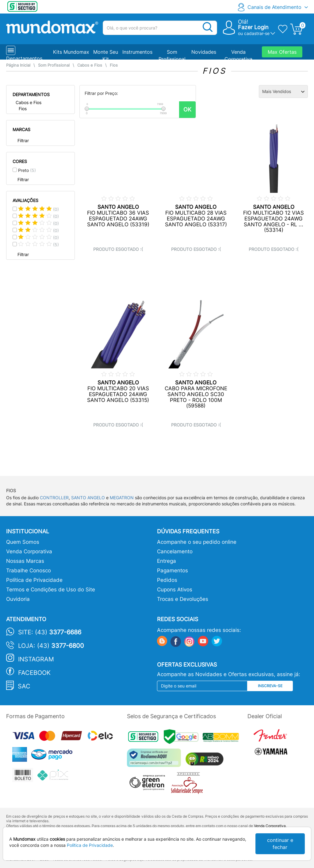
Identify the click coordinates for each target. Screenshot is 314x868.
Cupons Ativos (175, 590)
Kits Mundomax (71, 52)
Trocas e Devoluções (183, 599)
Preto (27, 170)
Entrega (167, 561)
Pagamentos (172, 570)
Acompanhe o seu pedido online (197, 542)
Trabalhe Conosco (29, 570)
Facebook (34, 673)
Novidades (204, 52)
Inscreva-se (270, 686)
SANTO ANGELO (88, 498)
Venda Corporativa (29, 551)
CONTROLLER (54, 498)
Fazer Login (253, 27)
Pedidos (167, 580)
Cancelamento (175, 551)
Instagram (36, 659)
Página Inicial (18, 65)
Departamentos (24, 58)
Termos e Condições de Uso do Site (51, 590)
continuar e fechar (280, 844)
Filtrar (23, 140)
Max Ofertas (282, 52)
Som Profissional (54, 65)
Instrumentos (137, 52)
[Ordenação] (283, 91)
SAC (24, 686)
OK (187, 109)
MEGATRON (122, 498)
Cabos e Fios (90, 65)
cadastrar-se (257, 33)
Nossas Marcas (25, 561)
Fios (114, 65)
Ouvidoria (18, 599)
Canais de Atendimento (274, 7)
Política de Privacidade (34, 580)
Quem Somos (23, 542)
